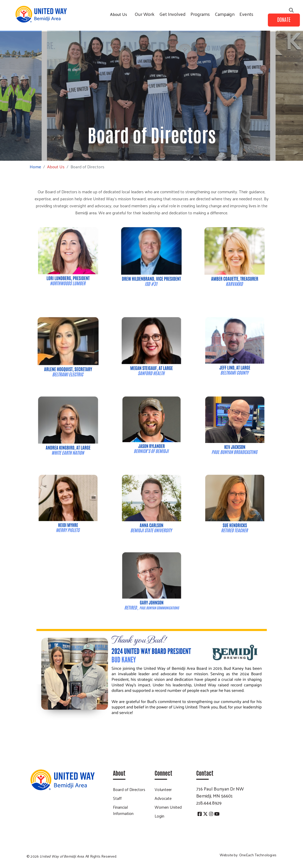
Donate (284, 19)
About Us (119, 14)
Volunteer (163, 789)
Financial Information (123, 810)
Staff (117, 798)
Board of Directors (129, 789)
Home (35, 167)
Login (159, 816)
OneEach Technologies (258, 855)
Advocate (163, 798)
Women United (168, 807)
